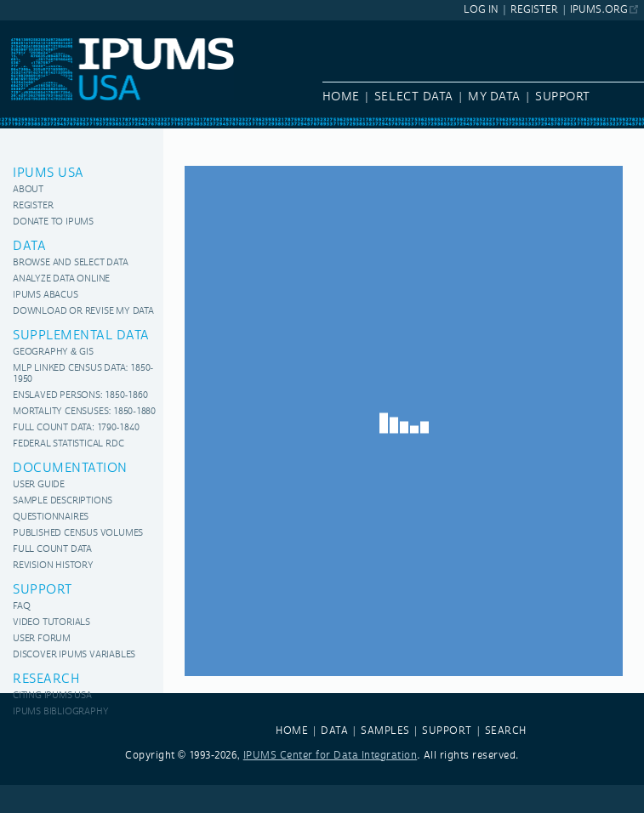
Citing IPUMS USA (52, 696)
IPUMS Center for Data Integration (331, 756)
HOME (292, 731)
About (28, 190)
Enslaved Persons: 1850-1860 (80, 396)
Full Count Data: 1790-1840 (76, 428)
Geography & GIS (53, 352)
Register (534, 10)
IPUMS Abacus (46, 296)
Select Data (414, 97)
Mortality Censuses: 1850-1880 (84, 412)
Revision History (53, 566)
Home (341, 97)
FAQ (21, 607)
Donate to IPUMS (53, 222)
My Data (494, 97)
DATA (334, 731)
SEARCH (506, 731)
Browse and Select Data (71, 263)
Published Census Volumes (78, 534)
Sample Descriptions (63, 501)
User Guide (39, 485)
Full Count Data (52, 550)
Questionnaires (51, 517)
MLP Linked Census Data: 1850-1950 (83, 374)
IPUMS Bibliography (60, 712)
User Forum (42, 639)
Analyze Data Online (61, 279)
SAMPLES (385, 731)
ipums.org (598, 10)
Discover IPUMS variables (74, 655)
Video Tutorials (51, 623)
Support (563, 97)
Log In (481, 10)
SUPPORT (447, 731)
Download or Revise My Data (83, 312)
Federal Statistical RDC (68, 444)
